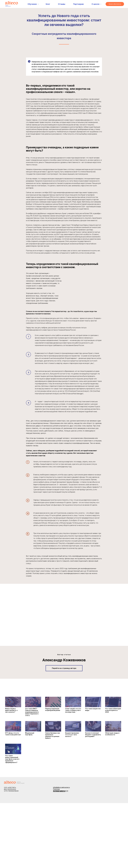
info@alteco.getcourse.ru (61, 787)
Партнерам (78, 4)
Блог (48, 4)
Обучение (32, 4)
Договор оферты (59, 791)
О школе (96, 4)
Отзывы (62, 4)
